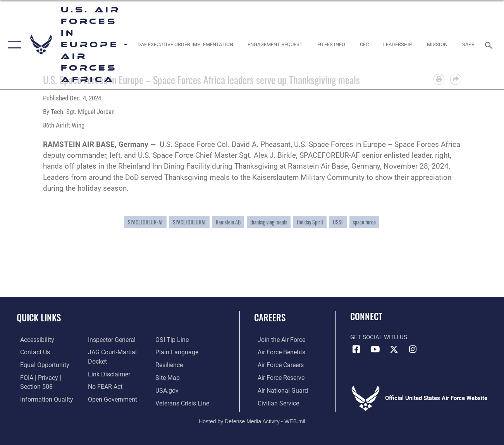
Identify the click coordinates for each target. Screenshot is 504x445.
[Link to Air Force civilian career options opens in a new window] (274, 402)
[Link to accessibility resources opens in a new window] (33, 340)
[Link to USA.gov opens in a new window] (168, 390)
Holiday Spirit (310, 222)
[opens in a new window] (185, 45)
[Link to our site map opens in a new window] (168, 377)
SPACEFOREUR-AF (145, 222)
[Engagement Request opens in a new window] (275, 45)
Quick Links (39, 318)
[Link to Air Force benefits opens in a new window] (277, 352)
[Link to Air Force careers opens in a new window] (277, 365)
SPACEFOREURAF (189, 222)
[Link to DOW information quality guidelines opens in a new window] (41, 398)
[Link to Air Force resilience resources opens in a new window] (170, 365)
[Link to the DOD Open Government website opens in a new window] (110, 398)
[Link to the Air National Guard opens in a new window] (278, 390)
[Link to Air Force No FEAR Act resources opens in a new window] (104, 386)
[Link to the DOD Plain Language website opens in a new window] (176, 352)
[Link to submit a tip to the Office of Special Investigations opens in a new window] (172, 340)
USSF (338, 222)
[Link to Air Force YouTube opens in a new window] (375, 349)
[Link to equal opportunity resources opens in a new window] (40, 365)
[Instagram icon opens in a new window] (413, 349)
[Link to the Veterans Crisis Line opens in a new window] (183, 402)
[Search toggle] (490, 44)
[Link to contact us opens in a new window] (31, 352)
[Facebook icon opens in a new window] (356, 349)
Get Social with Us (379, 337)
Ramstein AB (228, 222)
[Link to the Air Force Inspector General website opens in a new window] (110, 340)
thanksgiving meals (269, 222)
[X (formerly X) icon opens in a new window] (394, 349)
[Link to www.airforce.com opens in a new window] (277, 340)
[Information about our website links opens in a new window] (107, 373)
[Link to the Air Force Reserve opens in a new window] (277, 377)
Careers (270, 318)
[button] (13, 45)
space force (364, 222)
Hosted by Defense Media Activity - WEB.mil (252, 420)
